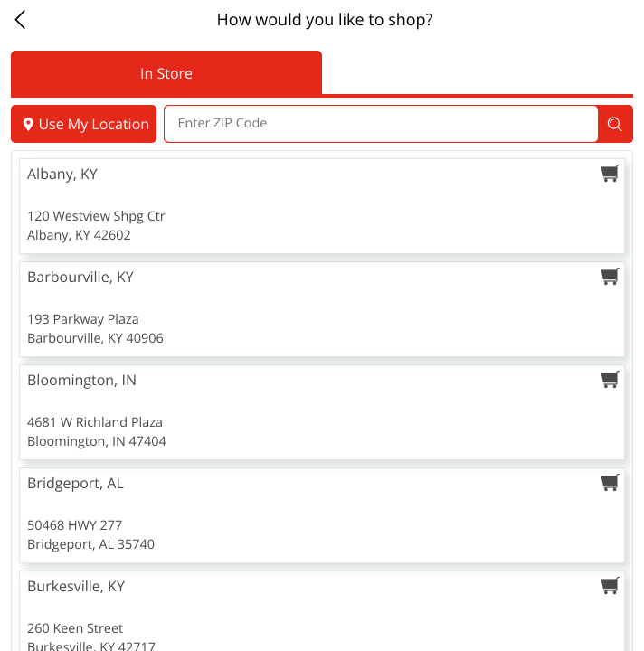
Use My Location (84, 124)
